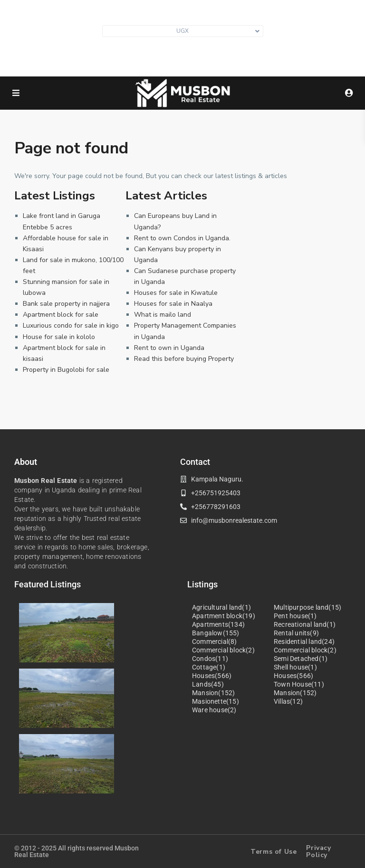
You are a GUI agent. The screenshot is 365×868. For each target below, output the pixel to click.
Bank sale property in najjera (66, 304)
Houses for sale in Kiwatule (176, 293)
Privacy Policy (318, 851)
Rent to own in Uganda (169, 348)
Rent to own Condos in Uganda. (182, 238)
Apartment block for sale (61, 315)
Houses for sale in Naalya (173, 304)
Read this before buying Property (184, 359)
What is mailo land (163, 315)
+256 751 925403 (187, 61)
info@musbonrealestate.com (187, 47)
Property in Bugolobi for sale (66, 370)
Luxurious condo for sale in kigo (71, 325)
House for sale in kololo (59, 337)
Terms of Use (274, 852)
